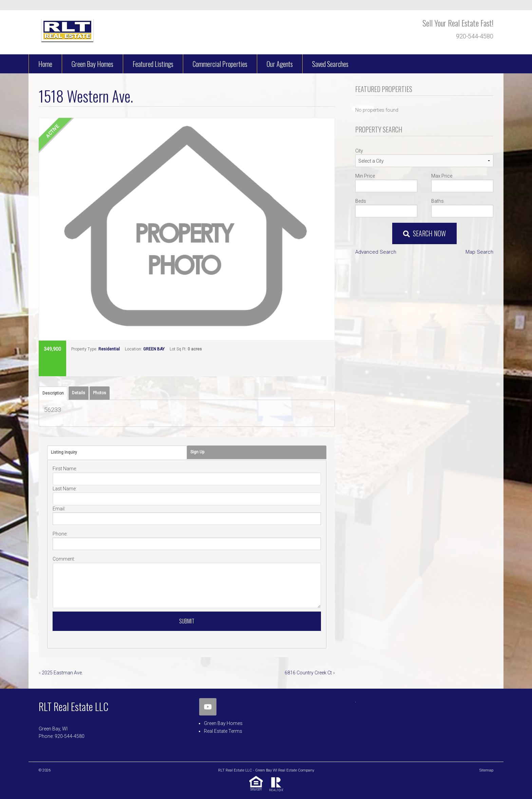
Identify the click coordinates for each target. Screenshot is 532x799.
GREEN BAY (154, 349)
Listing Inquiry (64, 452)
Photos (100, 393)
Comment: (64, 559)
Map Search (479, 252)
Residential (109, 349)
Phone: (60, 534)
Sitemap (486, 770)
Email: (59, 509)
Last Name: (65, 489)
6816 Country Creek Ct (308, 673)
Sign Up (197, 452)
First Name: (65, 469)
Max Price (442, 176)
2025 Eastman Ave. (62, 673)
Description (53, 393)
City (359, 151)
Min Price (365, 176)
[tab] (53, 393)
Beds (361, 201)
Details (79, 393)
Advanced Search (376, 252)
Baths (438, 201)
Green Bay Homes (223, 723)
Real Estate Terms (223, 731)
